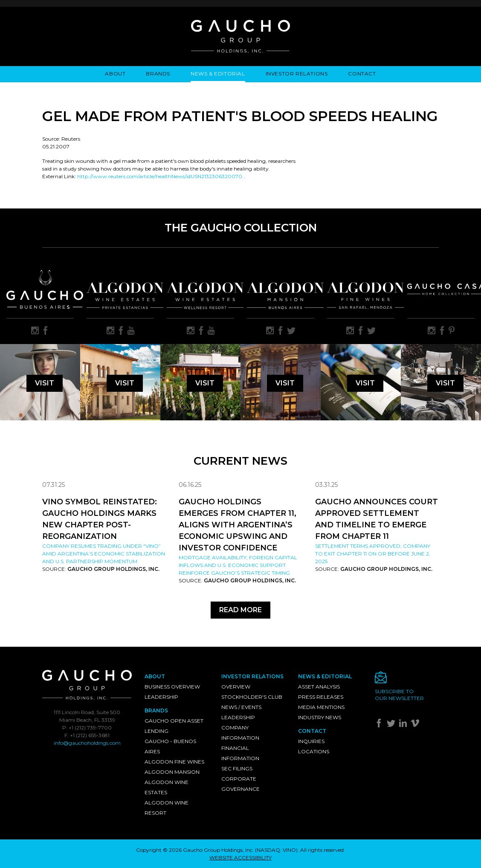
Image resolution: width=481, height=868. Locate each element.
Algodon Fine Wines (174, 762)
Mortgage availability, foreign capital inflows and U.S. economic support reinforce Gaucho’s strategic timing (238, 565)
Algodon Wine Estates (167, 787)
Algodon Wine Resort (167, 808)
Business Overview (172, 687)
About (115, 74)
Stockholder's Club (252, 697)
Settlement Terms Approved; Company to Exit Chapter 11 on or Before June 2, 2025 (373, 554)
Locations (314, 751)
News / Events (241, 707)
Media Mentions (321, 707)
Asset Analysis (319, 687)
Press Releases (321, 697)
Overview (236, 687)
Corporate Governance (240, 784)
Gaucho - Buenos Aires (170, 746)
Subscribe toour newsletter (399, 695)
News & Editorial (218, 74)
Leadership (161, 697)
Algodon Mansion (172, 772)
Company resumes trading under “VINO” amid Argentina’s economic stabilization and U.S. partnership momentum (104, 554)
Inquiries (311, 741)
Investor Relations (297, 74)
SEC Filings (237, 768)
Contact (362, 74)
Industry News (320, 717)
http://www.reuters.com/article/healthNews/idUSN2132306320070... (162, 176)
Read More (240, 610)
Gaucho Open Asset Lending (174, 726)
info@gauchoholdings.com (87, 743)
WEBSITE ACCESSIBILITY (240, 858)
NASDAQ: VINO (276, 850)
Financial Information (240, 753)
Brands (158, 74)
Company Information (240, 733)
